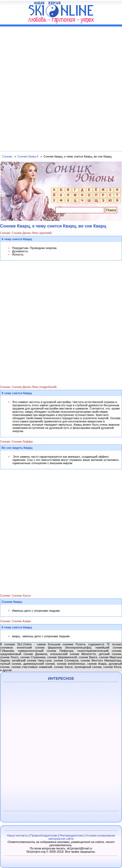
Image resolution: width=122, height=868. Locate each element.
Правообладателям (44, 835)
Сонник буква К (28, 156)
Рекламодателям (71, 835)
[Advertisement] (61, 88)
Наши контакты (17, 835)
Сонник (7, 156)
